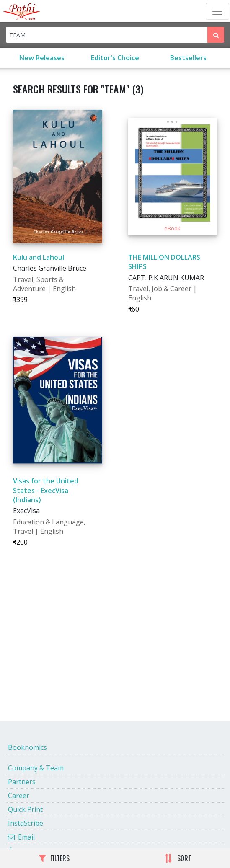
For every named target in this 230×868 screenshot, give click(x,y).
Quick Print (25, 809)
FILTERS (54, 858)
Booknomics (27, 747)
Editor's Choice (115, 58)
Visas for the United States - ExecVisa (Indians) (46, 490)
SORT (178, 858)
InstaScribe (26, 823)
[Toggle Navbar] (217, 11)
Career (19, 796)
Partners (22, 782)
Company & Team (36, 768)
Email (21, 837)
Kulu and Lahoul (39, 257)
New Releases (42, 58)
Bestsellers (188, 58)
